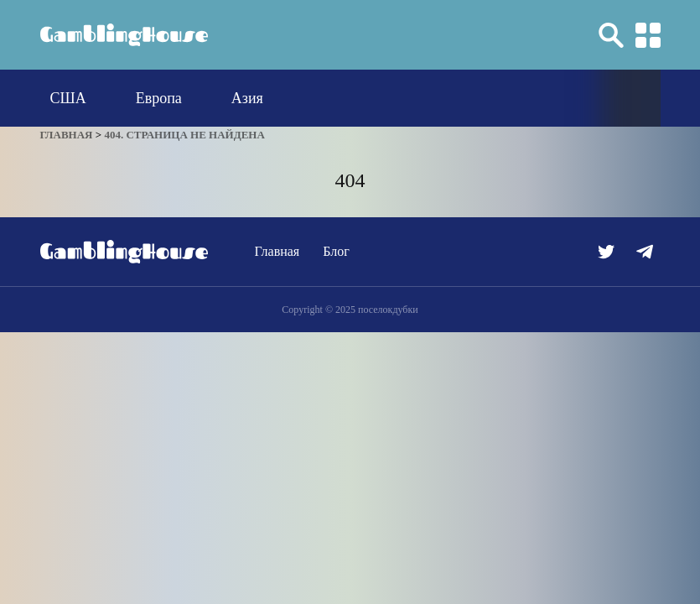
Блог (336, 251)
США (68, 98)
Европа (159, 98)
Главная (277, 251)
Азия (247, 98)
